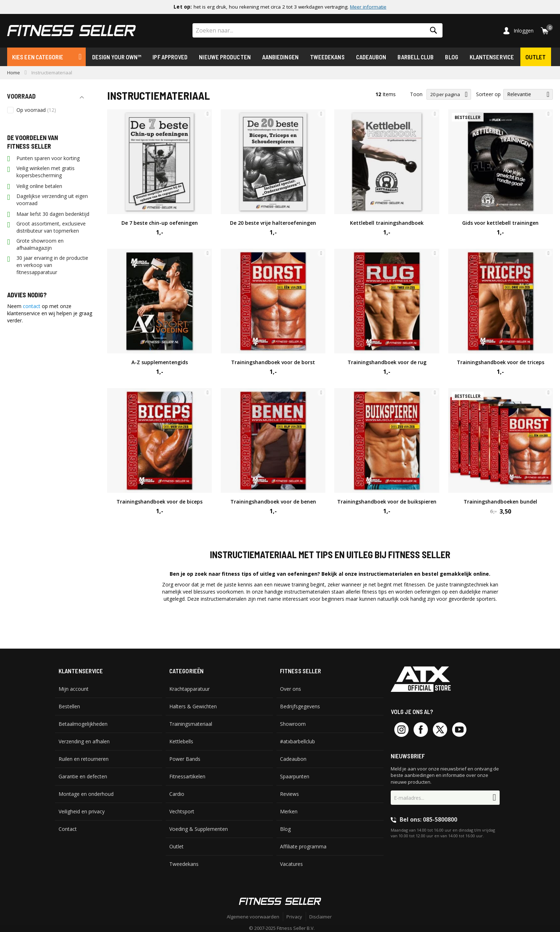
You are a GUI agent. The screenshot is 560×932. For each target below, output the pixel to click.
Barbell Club (416, 57)
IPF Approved (170, 57)
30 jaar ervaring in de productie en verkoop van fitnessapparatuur (52, 265)
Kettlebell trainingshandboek (387, 223)
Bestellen (69, 706)
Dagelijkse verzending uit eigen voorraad (52, 200)
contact (32, 306)
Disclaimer (321, 917)
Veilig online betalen (39, 186)
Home (14, 73)
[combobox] (317, 30)
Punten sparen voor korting (48, 158)
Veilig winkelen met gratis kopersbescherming (46, 172)
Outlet (536, 57)
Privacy (294, 917)
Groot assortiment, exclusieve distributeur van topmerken (51, 227)
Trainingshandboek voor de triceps (501, 362)
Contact (68, 829)
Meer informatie (368, 7)
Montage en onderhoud (86, 794)
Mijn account (74, 689)
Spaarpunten (295, 776)
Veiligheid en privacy (82, 811)
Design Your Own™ (117, 57)
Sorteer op (488, 94)
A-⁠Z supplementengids (160, 362)
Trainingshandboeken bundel (500, 502)
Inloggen (524, 31)
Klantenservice (492, 57)
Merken (289, 811)
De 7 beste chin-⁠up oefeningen (160, 223)
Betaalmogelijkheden (83, 724)
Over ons (291, 689)
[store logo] (71, 31)
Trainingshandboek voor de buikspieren (387, 502)
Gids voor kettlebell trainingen (500, 223)
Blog (451, 57)
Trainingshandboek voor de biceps (159, 502)
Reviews (289, 794)
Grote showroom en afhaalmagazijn (40, 244)
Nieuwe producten (225, 57)
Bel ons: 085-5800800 (428, 819)
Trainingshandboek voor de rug (387, 362)
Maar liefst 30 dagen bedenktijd (53, 214)
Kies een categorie (38, 57)
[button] (207, 114)
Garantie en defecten (83, 776)
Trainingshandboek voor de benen (273, 502)
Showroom (293, 724)
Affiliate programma (303, 846)
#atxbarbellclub (297, 741)
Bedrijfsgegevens (300, 706)
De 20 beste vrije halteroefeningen (273, 223)
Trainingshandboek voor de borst (273, 362)
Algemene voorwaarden (253, 917)
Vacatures (291, 864)
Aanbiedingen (280, 57)
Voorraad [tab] (21, 96)
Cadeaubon (371, 57)
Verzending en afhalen (84, 741)
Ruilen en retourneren (84, 759)
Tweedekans (327, 57)
